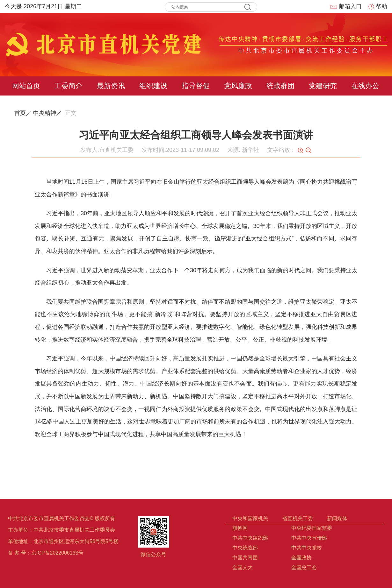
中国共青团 (245, 558)
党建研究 (323, 86)
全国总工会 (304, 567)
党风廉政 (238, 86)
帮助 (378, 6)
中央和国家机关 (250, 518)
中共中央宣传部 (309, 538)
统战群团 (280, 86)
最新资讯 (111, 86)
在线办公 (365, 86)
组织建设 (153, 86)
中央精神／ (47, 113)
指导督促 (196, 86)
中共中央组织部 (250, 538)
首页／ (23, 113)
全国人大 (243, 567)
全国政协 (301, 558)
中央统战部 (245, 548)
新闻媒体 (337, 518)
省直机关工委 (298, 518)
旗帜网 (240, 528)
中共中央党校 (307, 548)
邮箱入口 (346, 6)
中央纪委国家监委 (312, 528)
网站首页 (26, 86)
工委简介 (69, 86)
